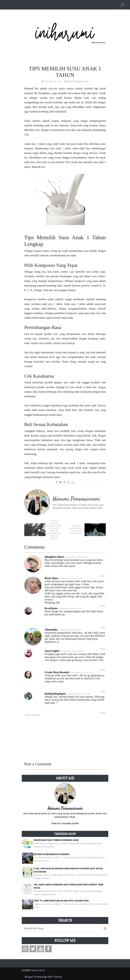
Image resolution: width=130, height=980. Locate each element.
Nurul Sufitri (52, 651)
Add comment (32, 715)
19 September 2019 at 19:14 (70, 609)
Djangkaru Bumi (54, 557)
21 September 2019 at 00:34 (72, 651)
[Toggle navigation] (123, 5)
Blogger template (34, 977)
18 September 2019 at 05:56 (76, 557)
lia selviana (51, 608)
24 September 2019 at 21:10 (81, 673)
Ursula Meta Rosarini (57, 672)
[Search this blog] (62, 929)
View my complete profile (65, 823)
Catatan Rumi (38, 970)
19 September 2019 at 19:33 (69, 630)
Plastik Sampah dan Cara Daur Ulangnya (76, 530)
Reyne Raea (51, 578)
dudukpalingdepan (55, 694)
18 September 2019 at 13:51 (70, 578)
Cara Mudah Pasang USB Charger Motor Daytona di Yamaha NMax (54, 530)
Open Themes (55, 977)
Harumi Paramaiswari (65, 809)
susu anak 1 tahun (60, 148)
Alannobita (51, 630)
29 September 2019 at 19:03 (78, 694)
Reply (103, 576)
